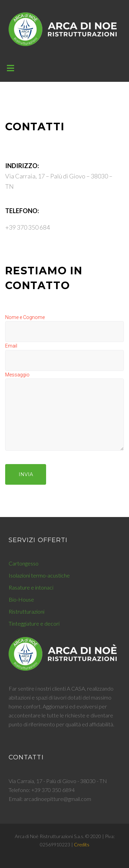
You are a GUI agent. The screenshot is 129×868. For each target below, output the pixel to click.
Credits (82, 844)
